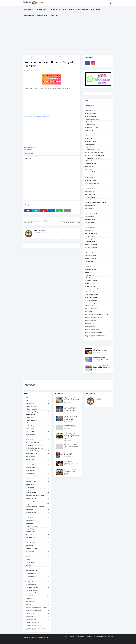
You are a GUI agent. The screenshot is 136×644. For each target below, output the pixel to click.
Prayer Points (90, 253)
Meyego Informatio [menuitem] (82, 9)
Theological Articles (91, 281)
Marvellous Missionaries (93, 183)
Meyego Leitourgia (91, 205)
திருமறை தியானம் (91, 326)
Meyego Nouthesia (91, 219)
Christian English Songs (92, 119)
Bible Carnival (90, 105)
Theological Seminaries (92, 289)
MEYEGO (36, 637)
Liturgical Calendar (91, 175)
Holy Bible (89, 169)
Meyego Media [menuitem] (54, 16)
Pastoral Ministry (91, 250)
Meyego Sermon (90, 225)
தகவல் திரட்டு (90, 323)
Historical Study (90, 166)
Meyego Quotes (90, 222)
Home (26, 57)
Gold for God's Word (92, 161)
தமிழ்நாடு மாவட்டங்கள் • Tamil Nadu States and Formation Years (71, 418)
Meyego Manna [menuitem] (29, 9)
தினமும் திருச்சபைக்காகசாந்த (94, 332)
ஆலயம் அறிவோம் (91, 309)
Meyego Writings (91, 236)
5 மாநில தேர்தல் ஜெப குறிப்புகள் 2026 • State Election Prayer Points (70, 409)
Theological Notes (91, 286)
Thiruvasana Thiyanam (92, 295)
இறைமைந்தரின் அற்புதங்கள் (94, 317)
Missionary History (91, 239)
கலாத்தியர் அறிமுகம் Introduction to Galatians (71, 426)
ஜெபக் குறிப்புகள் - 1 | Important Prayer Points (100, 350)
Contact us (110, 637)
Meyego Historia (90, 197)
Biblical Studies (90, 111)
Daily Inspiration (91, 144)
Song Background (91, 270)
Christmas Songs (91, 133)
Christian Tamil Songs (92, 127)
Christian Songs (90, 125)
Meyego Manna (90, 211)
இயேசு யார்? (89, 312)
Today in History (90, 303)
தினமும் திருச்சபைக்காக (93, 329)
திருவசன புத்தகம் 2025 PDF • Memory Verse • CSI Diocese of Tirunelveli (101, 368)
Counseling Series (91, 141)
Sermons (88, 267)
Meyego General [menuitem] (42, 16)
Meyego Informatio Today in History (96, 203)
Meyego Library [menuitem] (95, 9)
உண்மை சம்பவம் (91, 320)
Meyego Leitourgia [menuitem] (42, 9)
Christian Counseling (92, 116)
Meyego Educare (32, 57)
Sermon (88, 264)
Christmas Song (90, 130)
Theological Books (91, 283)
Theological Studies (91, 292)
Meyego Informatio (91, 200)
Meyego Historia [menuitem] (55, 9)
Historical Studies (91, 164)
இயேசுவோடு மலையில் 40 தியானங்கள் (97, 314)
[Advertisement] (68, 35)
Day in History (90, 147)
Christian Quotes (91, 122)
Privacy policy (81, 637)
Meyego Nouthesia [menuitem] (68, 9)
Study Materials (90, 275)
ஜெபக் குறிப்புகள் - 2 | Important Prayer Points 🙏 (101, 358)
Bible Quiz (89, 108)
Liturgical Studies (91, 180)
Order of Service (90, 242)
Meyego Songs (90, 231)
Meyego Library (90, 208)
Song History (89, 272)
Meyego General (90, 194)
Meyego (28, 70)
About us (72, 637)
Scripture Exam (90, 261)
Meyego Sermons (91, 228)
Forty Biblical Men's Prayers (93, 158)
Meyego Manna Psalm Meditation (95, 214)
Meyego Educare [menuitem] (29, 16)
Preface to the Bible (92, 256)
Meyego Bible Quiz (91, 189)
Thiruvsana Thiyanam (92, 297)
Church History (90, 136)
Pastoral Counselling (92, 247)
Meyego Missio (90, 217)
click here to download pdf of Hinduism (37, 117)
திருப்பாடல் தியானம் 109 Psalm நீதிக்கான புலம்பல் (71, 445)
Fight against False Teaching (94, 150)
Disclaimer (89, 637)
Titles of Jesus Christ (92, 300)
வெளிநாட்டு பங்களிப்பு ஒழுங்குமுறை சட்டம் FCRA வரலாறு (71, 472)
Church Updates (90, 139)
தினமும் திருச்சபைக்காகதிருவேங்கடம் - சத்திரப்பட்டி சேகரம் (96, 336)
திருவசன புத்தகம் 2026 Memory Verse (70, 454)
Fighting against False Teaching (95, 153)
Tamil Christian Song (92, 278)
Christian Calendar (91, 114)
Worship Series (90, 306)
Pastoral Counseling (91, 244)
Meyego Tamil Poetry (92, 233)
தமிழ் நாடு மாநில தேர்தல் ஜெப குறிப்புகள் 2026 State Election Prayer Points (71, 400)
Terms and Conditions (100, 637)
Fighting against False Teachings (95, 155)
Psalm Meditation (91, 258)
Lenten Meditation (91, 172)
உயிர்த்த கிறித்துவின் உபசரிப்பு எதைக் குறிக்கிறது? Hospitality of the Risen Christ (72, 436)
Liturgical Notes (90, 178)
